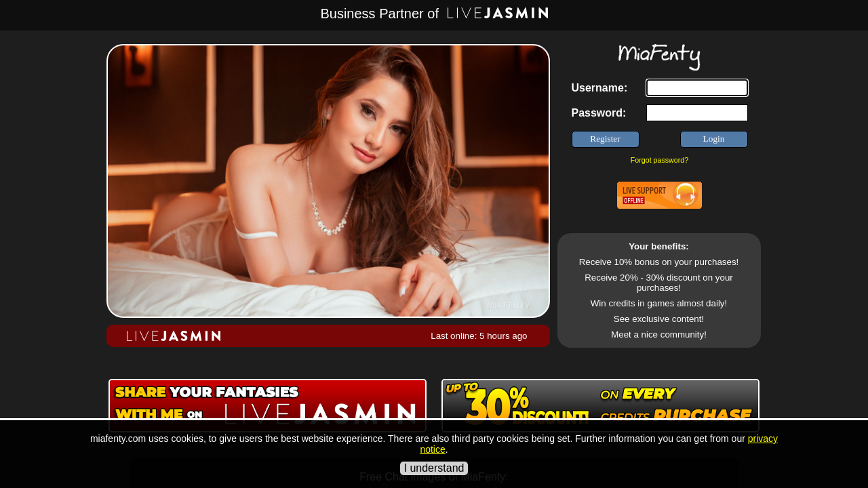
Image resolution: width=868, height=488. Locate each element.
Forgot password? (659, 160)
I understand (434, 468)
